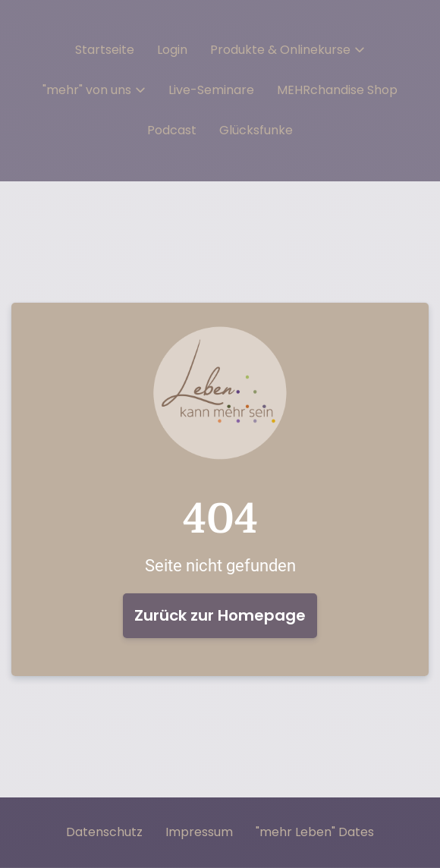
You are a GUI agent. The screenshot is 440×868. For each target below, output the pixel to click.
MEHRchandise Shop (337, 90)
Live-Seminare (211, 90)
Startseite (105, 50)
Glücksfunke (256, 131)
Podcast (172, 131)
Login (172, 50)
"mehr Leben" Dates (315, 832)
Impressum (199, 832)
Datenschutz (104, 832)
